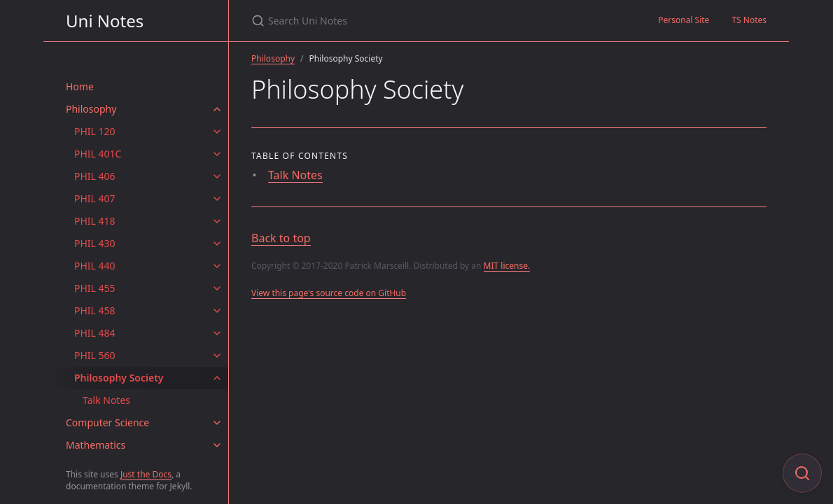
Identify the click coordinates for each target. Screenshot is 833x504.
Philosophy (91, 109)
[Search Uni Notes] (416, 21)
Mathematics (96, 445)
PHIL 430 (95, 243)
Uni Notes (105, 21)
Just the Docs (146, 474)
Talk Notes (106, 400)
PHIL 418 (95, 221)
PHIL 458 (95, 310)
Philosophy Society (119, 378)
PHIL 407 (95, 198)
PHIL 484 (95, 333)
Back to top (281, 238)
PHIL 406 (95, 176)
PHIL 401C (98, 154)
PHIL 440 (95, 266)
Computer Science (107, 422)
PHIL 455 (95, 288)
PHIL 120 (95, 131)
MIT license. (507, 266)
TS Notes (749, 20)
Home (80, 86)
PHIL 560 (95, 355)
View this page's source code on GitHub (329, 293)
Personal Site (684, 20)
